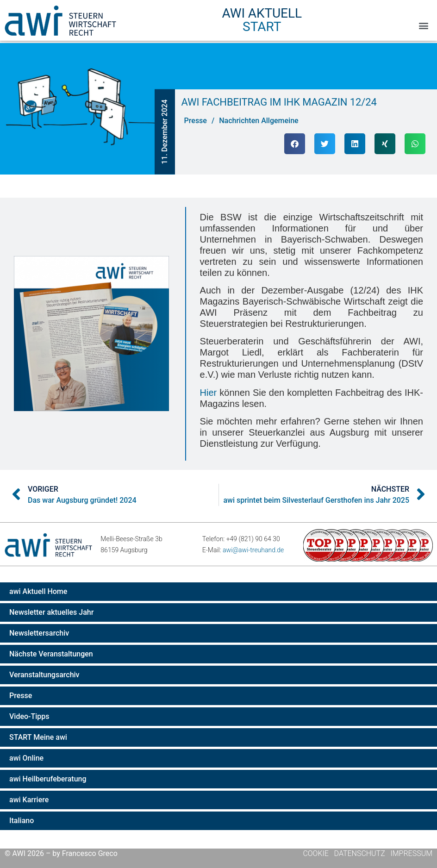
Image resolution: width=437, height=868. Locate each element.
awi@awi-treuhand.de (253, 550)
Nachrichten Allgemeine (259, 121)
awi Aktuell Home (38, 591)
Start (262, 27)
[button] (424, 26)
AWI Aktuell (262, 13)
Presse (21, 696)
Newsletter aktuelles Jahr (51, 612)
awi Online (26, 758)
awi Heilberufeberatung (48, 779)
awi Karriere (29, 800)
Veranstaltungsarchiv (44, 675)
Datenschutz (360, 853)
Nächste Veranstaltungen (51, 654)
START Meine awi (38, 737)
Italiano (22, 821)
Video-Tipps (29, 716)
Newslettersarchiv (39, 633)
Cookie (316, 853)
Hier (209, 393)
